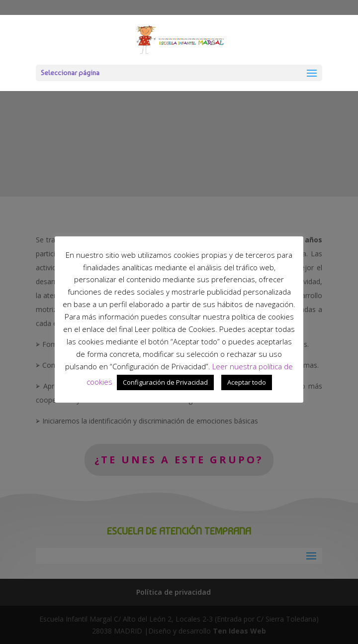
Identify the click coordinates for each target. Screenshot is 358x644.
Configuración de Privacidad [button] (165, 382)
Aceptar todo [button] (247, 382)
